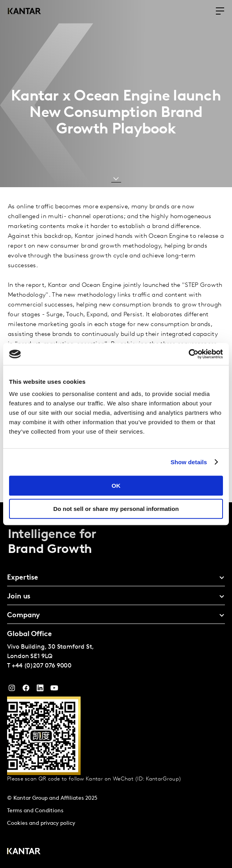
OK (116, 486)
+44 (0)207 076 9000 (42, 666)
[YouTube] (40, 690)
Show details (189, 462)
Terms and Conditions (35, 811)
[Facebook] (26, 690)
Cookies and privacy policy (41, 823)
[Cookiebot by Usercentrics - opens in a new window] (189, 354)
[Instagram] (12, 690)
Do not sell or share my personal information (116, 509)
